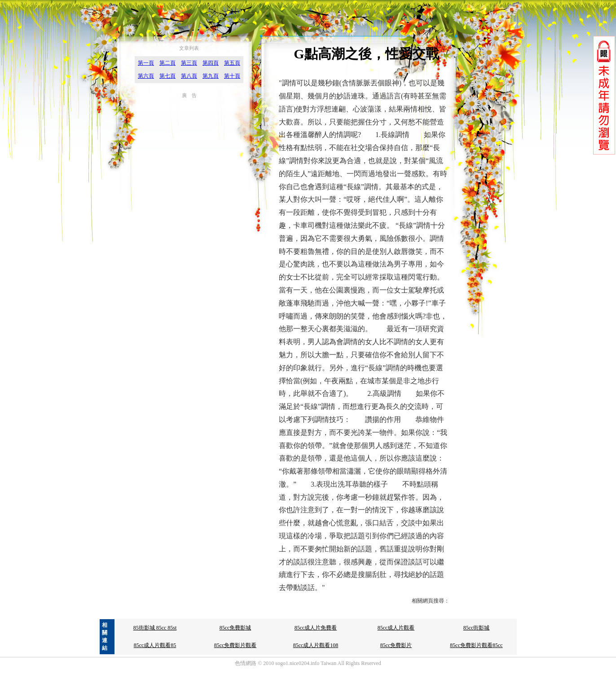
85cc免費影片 (396, 645)
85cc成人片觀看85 (155, 645)
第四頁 (211, 63)
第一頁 (146, 63)
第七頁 (167, 76)
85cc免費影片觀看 (235, 645)
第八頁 (189, 76)
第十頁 (232, 76)
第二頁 (167, 63)
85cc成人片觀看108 (316, 645)
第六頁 (146, 76)
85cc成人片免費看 (316, 628)
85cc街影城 (477, 628)
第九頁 (211, 76)
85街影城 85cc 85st (155, 628)
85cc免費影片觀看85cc (476, 645)
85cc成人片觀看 (396, 628)
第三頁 (189, 63)
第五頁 (232, 63)
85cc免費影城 (235, 628)
